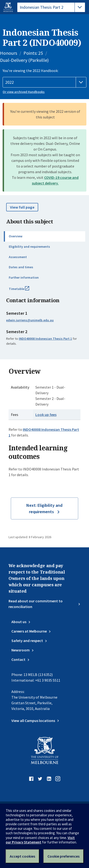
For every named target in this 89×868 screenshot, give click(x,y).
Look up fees (46, 415)
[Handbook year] (44, 82)
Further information (24, 277)
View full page (22, 207)
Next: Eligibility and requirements (44, 508)
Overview (16, 236)
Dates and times (21, 267)
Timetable (24, 291)
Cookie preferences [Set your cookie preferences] (63, 856)
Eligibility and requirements (29, 247)
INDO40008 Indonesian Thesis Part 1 (45, 339)
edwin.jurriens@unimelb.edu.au (30, 320)
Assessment (18, 257)
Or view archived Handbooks (24, 92)
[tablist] (51, 7)
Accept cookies (22, 856)
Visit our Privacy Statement (40, 840)
